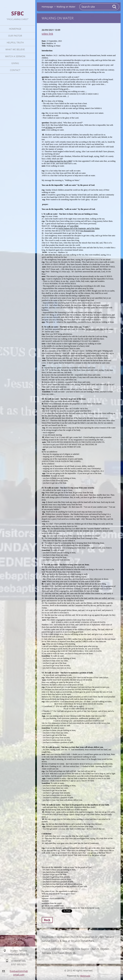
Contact (15, 70)
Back (47, 920)
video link (47, 34)
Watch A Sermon (15, 56)
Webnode (85, 976)
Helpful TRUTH (15, 43)
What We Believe (15, 49)
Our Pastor (15, 36)
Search (115, 7)
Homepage (15, 29)
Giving (15, 63)
